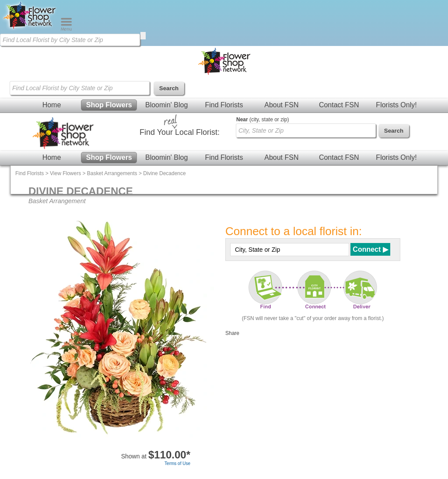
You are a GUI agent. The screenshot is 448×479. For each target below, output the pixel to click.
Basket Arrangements (112, 173)
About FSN (281, 105)
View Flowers (65, 173)
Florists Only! (396, 105)
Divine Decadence (164, 173)
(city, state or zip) (262, 120)
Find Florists (224, 105)
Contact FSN (339, 105)
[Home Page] (30, 29)
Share (232, 333)
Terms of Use (177, 463)
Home (52, 105)
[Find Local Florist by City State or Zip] (70, 40)
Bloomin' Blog (166, 105)
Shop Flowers (109, 105)
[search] (143, 36)
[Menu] (66, 29)
